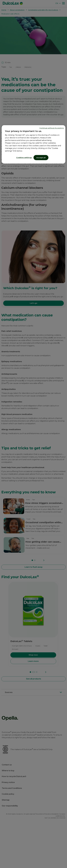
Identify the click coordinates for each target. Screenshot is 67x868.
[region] (33, 144)
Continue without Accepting (52, 128)
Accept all (41, 158)
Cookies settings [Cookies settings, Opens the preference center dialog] (24, 158)
